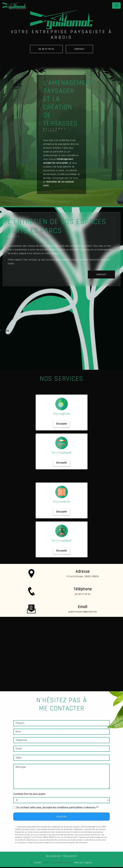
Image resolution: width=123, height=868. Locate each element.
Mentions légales (83, 863)
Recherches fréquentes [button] (61, 856)
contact (79, 49)
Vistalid (37, 863)
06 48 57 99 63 (46, 49)
